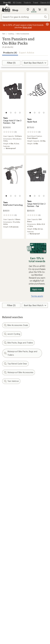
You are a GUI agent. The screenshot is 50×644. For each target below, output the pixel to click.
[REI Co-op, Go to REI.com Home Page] (6, 10)
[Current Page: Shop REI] (7, 3)
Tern (4, 34)
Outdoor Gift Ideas (11, 510)
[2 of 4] (11, 113)
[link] (13, 94)
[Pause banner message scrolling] (47, 24)
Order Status (32, 480)
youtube (35, 604)
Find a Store (8, 588)
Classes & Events (34, 533)
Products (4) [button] (10, 53)
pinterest (28, 604)
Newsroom (32, 564)
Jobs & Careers (9, 553)
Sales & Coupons (35, 510)
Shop (15, 10)
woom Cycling (12, 334)
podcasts (41, 604)
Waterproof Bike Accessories (19, 372)
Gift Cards (7, 514)
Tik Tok (15, 604)
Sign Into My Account (13, 480)
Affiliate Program (10, 565)
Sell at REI (7, 561)
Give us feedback (18, 393)
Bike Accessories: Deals (16, 325)
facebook (22, 604)
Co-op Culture (9, 557)
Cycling (11, 34)
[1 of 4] (6, 113)
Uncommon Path (34, 537)
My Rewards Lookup (12, 484)
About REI (31, 553)
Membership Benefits (13, 492)
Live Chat (7, 592)
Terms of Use (12, 637)
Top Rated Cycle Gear (15, 364)
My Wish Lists (9, 488)
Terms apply (37, 296)
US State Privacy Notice (33, 641)
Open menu (45, 10)
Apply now (37, 289)
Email (4, 412)
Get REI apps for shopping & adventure (25, 612)
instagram (9, 604)
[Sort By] (35, 63)
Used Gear (7, 537)
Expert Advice (27, 53)
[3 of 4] (15, 113)
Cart (40, 10)
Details (39, 406)
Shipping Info (33, 498)
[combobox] (25, 17)
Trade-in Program (10, 541)
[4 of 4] (20, 113)
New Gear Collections (13, 533)
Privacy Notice (12, 641)
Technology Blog (34, 568)
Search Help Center (12, 584)
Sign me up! (25, 424)
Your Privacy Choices (33, 637)
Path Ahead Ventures (36, 541)
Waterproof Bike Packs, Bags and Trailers (20, 353)
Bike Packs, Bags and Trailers (18, 343)
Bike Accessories (23, 34)
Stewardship (32, 572)
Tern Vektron (11, 381)
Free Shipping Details (36, 514)
